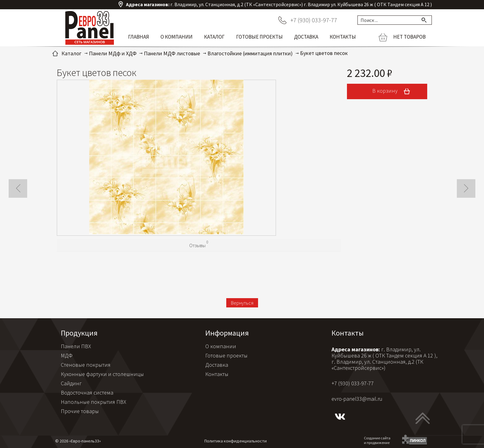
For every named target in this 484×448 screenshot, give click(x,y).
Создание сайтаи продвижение (377, 440)
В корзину (393, 91)
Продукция (79, 333)
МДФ (67, 355)
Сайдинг (71, 383)
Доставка (306, 37)
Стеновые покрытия (86, 365)
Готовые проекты (259, 37)
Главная (139, 37)
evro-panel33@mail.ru (357, 399)
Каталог (214, 37)
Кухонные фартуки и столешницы (102, 374)
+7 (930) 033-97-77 (314, 20)
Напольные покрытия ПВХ (94, 402)
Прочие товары (80, 411)
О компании (177, 37)
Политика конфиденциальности (236, 441)
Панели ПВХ (76, 346)
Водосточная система (87, 393)
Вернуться (242, 303)
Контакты (343, 37)
